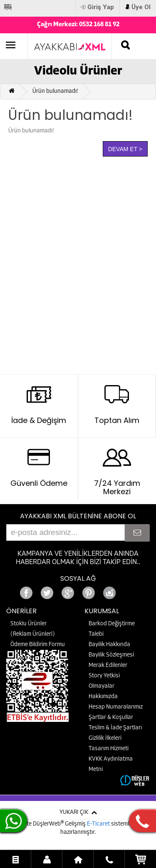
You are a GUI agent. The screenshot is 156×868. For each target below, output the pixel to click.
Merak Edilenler (108, 665)
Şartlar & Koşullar (111, 718)
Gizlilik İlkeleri (105, 738)
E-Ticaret (99, 824)
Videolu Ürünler (78, 71)
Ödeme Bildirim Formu (38, 645)
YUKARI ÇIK (74, 812)
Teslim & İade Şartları (115, 728)
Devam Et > (125, 149)
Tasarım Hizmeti (109, 749)
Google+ (130, 591)
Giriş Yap (101, 7)
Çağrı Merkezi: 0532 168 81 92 (78, 25)
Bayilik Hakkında (109, 645)
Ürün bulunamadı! (55, 91)
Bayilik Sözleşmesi (111, 655)
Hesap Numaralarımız (116, 707)
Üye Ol (141, 7)
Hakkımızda (103, 697)
